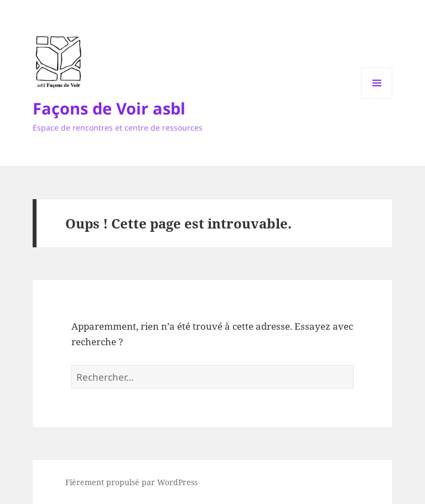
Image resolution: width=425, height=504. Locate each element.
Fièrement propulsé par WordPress (131, 482)
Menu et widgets (377, 98)
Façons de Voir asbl (109, 108)
